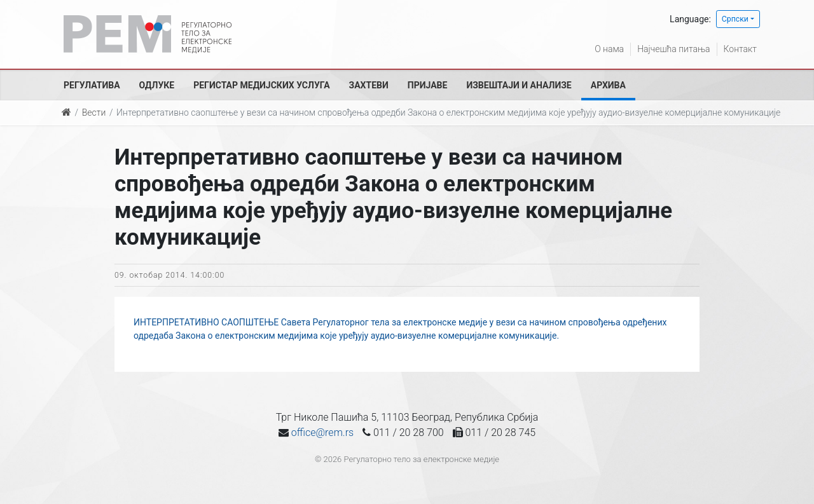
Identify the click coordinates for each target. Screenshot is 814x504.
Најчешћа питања (673, 49)
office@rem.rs (322, 432)
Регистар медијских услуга (261, 85)
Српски (735, 19)
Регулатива (92, 85)
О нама (609, 49)
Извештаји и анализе (519, 85)
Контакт (740, 49)
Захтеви (369, 85)
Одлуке (157, 85)
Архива (608, 85)
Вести (94, 112)
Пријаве (428, 85)
